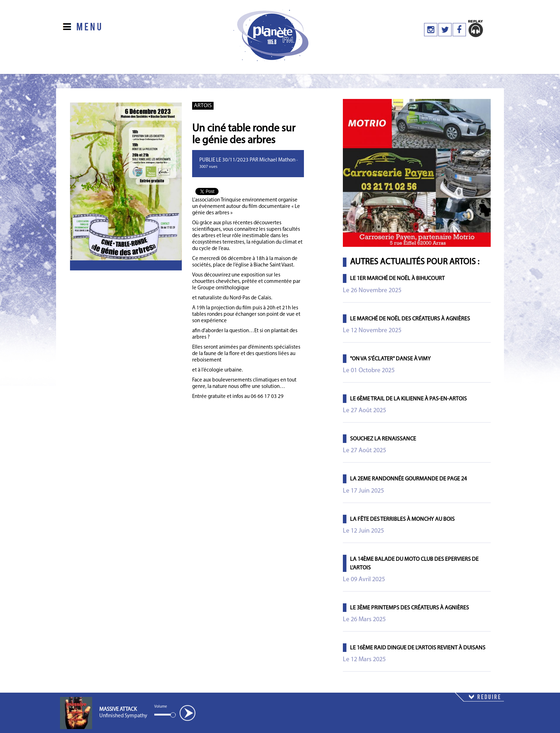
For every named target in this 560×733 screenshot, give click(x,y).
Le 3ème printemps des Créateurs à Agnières (409, 608)
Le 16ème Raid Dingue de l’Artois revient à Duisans (418, 648)
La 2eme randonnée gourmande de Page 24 (408, 479)
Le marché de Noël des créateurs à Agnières (410, 319)
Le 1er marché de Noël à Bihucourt (397, 279)
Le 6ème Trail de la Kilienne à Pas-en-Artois (408, 399)
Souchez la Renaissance (383, 439)
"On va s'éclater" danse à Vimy (390, 359)
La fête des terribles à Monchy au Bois (402, 519)
